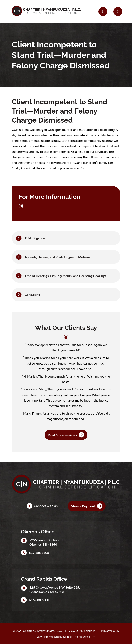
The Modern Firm (84, 636)
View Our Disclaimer (82, 631)
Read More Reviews (62, 435)
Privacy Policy (110, 631)
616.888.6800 (39, 600)
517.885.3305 (39, 552)
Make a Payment (83, 506)
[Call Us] (103, 12)
